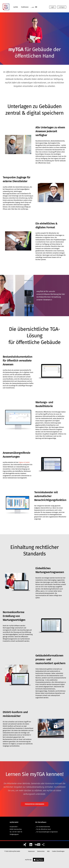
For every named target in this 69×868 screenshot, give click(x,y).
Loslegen (62, 7)
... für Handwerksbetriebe (43, 827)
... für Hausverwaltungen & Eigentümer (47, 832)
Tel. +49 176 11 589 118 (16, 832)
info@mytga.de (14, 834)
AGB (48, 851)
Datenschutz (41, 851)
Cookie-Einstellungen (58, 851)
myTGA (16, 7)
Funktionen (25, 7)
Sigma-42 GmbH (24, 462)
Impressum (31, 851)
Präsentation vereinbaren (34, 804)
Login (53, 7)
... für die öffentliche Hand (43, 829)
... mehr (34, 7)
